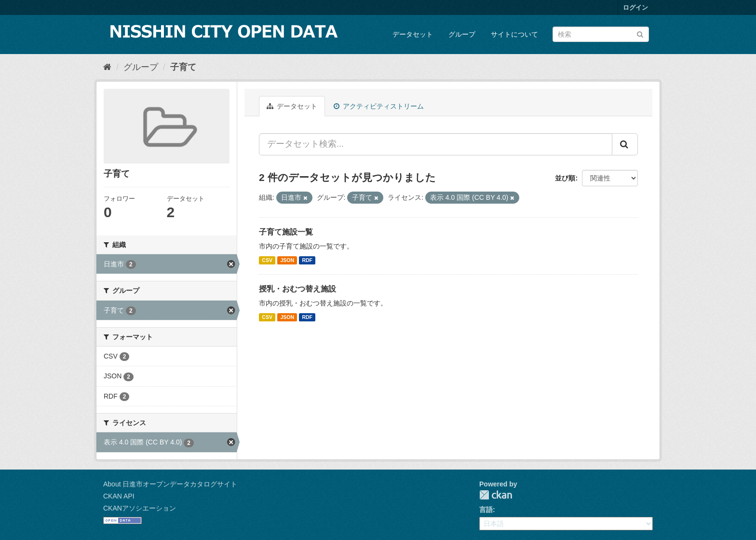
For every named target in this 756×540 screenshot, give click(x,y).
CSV (267, 260)
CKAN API (119, 496)
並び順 (565, 178)
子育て (183, 67)
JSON (287, 260)
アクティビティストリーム (379, 106)
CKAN (496, 495)
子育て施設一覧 (286, 232)
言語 (486, 510)
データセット (413, 34)
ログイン (635, 7)
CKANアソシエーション (140, 508)
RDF (307, 260)
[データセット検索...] (436, 144)
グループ (462, 34)
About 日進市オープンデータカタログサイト (170, 484)
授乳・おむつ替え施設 (297, 289)
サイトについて (514, 34)
